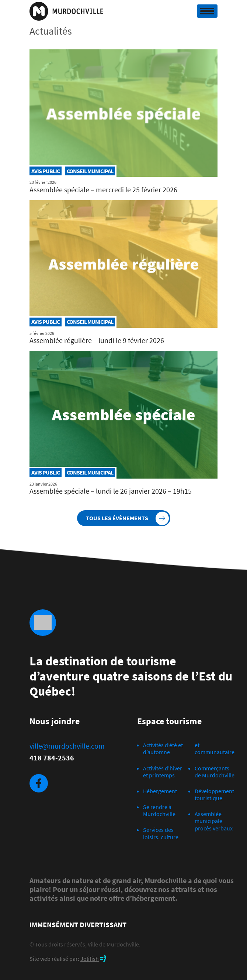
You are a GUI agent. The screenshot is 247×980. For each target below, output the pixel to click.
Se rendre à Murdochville (159, 810)
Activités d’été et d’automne (163, 748)
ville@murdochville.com (67, 746)
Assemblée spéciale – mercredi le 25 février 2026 (103, 190)
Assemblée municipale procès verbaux (214, 821)
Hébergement (160, 791)
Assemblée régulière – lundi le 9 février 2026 (97, 340)
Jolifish (90, 959)
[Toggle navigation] (207, 11)
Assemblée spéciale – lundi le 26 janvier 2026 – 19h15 (111, 491)
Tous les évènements (117, 518)
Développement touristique (214, 794)
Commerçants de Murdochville (215, 772)
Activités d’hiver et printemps (163, 772)
